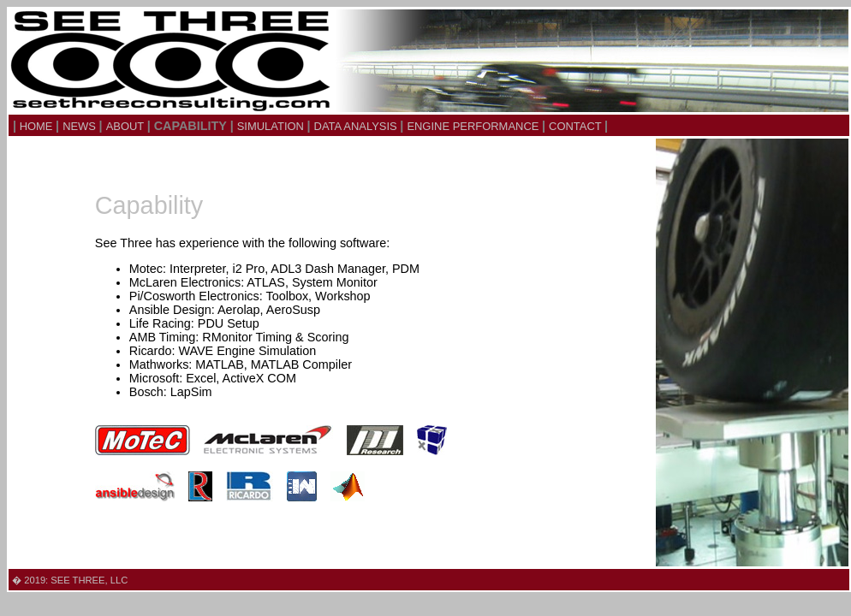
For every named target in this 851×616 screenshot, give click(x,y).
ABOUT (127, 126)
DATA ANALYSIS (357, 126)
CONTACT (577, 126)
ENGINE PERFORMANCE (474, 126)
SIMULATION (272, 126)
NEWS (80, 126)
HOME (36, 126)
